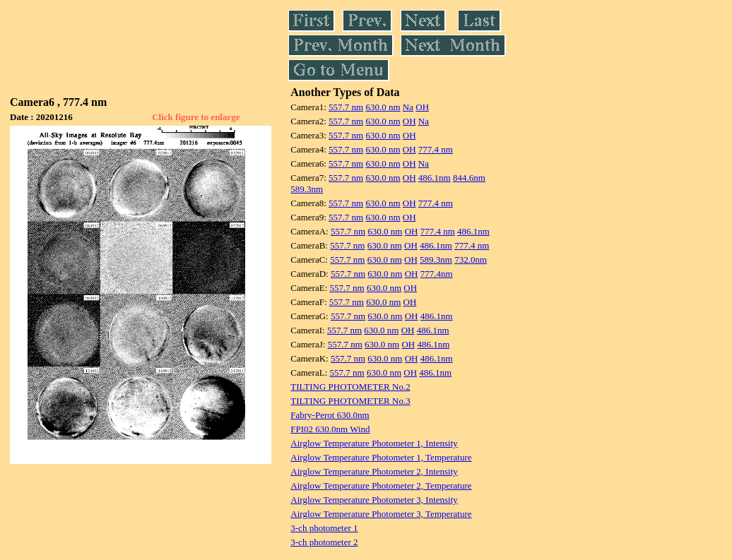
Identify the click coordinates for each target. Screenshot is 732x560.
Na (408, 107)
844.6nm (469, 178)
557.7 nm (346, 107)
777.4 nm (436, 149)
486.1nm (435, 178)
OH (422, 107)
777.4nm (437, 274)
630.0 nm (383, 107)
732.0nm (471, 260)
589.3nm (307, 189)
